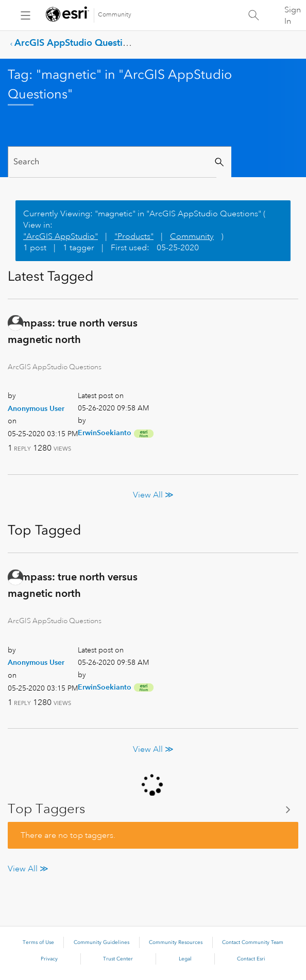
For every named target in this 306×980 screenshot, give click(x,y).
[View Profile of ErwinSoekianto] (105, 433)
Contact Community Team (253, 942)
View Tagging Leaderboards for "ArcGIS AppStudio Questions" (153, 809)
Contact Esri (251, 959)
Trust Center (118, 959)
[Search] (113, 162)
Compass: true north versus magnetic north (73, 331)
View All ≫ (153, 495)
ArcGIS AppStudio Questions (76, 42)
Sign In (293, 15)
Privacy (49, 959)
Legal (185, 959)
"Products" (134, 236)
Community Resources (176, 942)
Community (115, 15)
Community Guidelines (101, 942)
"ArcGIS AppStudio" (61, 236)
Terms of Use (38, 942)
